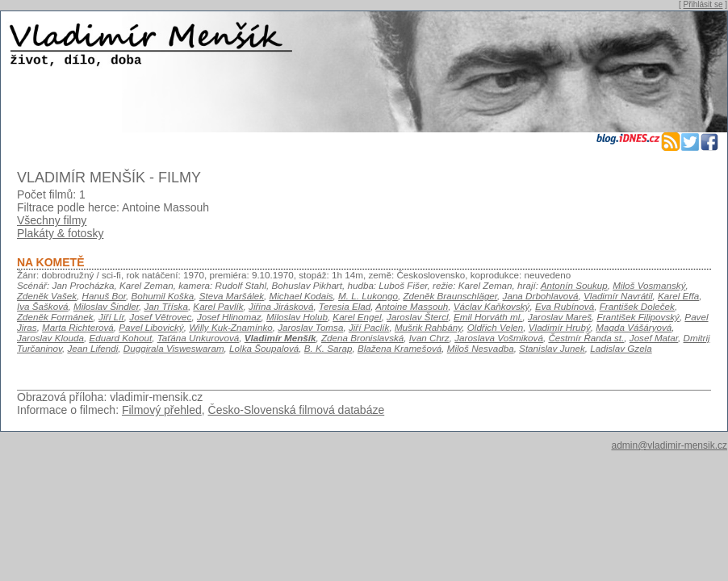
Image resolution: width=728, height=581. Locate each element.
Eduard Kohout (120, 338)
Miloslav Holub (297, 317)
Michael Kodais (301, 296)
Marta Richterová (78, 327)
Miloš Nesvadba (481, 348)
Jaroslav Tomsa (310, 327)
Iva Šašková (43, 306)
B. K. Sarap (328, 348)
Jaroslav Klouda (50, 338)
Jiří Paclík (369, 327)
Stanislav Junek (552, 348)
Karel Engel (357, 317)
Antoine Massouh (412, 306)
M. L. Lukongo (368, 296)
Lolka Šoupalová (264, 348)
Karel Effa (678, 296)
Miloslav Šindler (106, 306)
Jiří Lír (111, 317)
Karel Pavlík (218, 306)
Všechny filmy (52, 220)
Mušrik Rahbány (428, 327)
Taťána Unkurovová (199, 338)
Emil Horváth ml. (488, 317)
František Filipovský (638, 317)
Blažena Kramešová (400, 348)
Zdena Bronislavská (362, 338)
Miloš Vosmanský (649, 285)
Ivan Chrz (429, 338)
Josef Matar (654, 338)
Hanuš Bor (104, 296)
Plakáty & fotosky (60, 233)
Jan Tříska (165, 306)
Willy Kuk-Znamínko (231, 327)
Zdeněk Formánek (55, 317)
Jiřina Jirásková (281, 306)
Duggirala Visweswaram (174, 348)
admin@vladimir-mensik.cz (669, 445)
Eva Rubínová (565, 306)
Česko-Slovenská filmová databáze (297, 410)
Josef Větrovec (160, 317)
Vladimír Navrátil (618, 296)
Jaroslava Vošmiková (499, 338)
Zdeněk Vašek (47, 296)
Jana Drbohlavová (541, 296)
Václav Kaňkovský (492, 306)
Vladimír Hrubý (560, 327)
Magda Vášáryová (634, 327)
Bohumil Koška (163, 296)
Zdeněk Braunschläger (450, 296)
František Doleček (637, 306)
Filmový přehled (162, 410)
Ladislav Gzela (621, 348)
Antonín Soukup (574, 285)
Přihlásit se (703, 4)
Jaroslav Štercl (417, 317)
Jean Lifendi (92, 348)
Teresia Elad (345, 306)
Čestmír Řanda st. (586, 338)
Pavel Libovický (151, 327)
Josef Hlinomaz (229, 317)
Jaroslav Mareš (560, 317)
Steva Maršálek (232, 296)
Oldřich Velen (496, 327)
